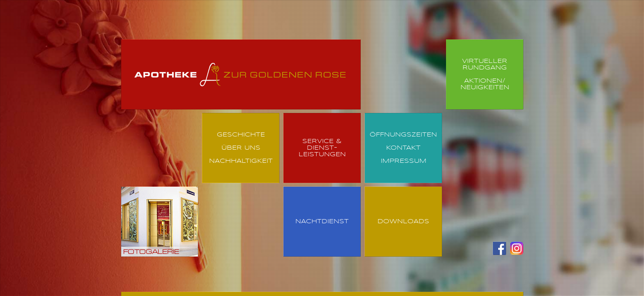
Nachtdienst (322, 222)
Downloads (403, 222)
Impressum (404, 161)
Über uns (241, 148)
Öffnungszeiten (403, 135)
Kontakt (403, 148)
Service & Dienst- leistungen (322, 148)
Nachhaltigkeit (241, 161)
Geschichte (241, 135)
